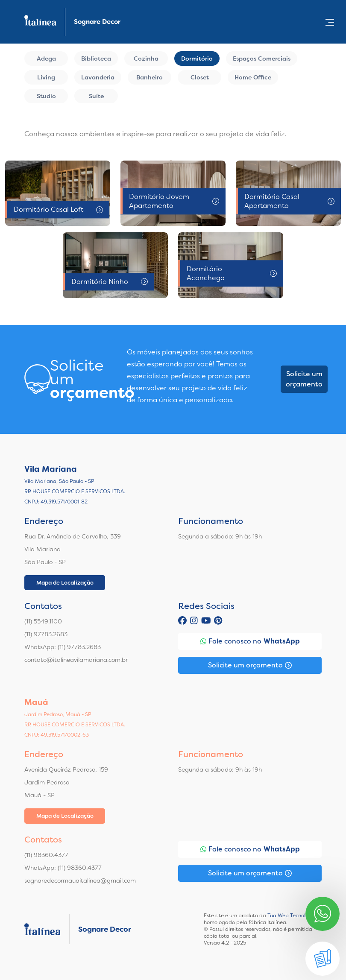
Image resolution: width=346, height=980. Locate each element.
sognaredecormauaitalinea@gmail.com (80, 881)
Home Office (253, 77)
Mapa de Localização (65, 583)
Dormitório (197, 59)
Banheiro (150, 77)
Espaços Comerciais (262, 59)
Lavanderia (98, 77)
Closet (200, 77)
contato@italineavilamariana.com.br (76, 660)
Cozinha (146, 59)
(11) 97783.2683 (46, 634)
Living (46, 77)
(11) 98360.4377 (46, 855)
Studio (46, 96)
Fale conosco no (250, 641)
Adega (46, 59)
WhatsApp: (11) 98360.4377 (63, 868)
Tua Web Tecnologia (292, 916)
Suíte (96, 96)
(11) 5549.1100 (43, 621)
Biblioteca (96, 59)
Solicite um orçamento (304, 379)
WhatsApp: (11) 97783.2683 (63, 647)
